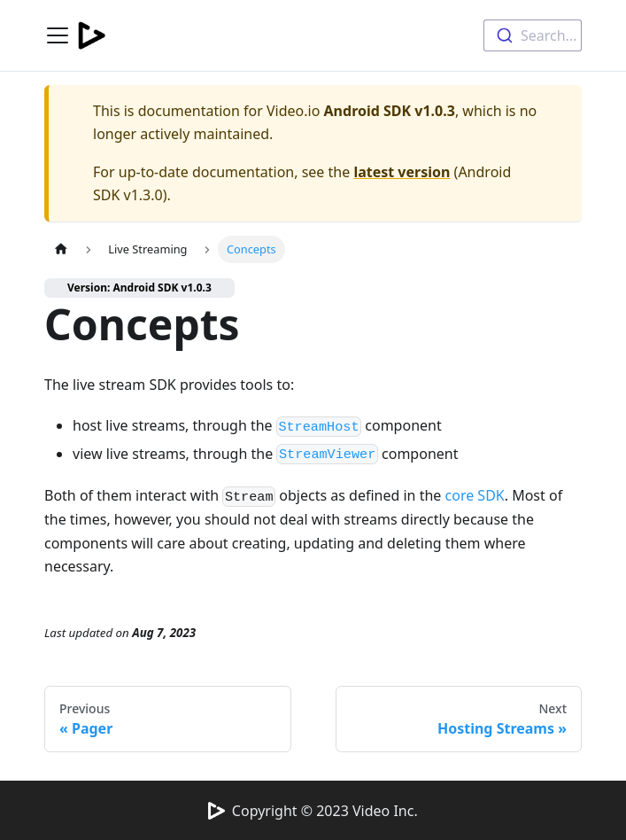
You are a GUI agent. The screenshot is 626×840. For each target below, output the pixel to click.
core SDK (475, 495)
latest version (402, 172)
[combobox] (533, 35)
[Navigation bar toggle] (58, 35)
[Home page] (61, 249)
